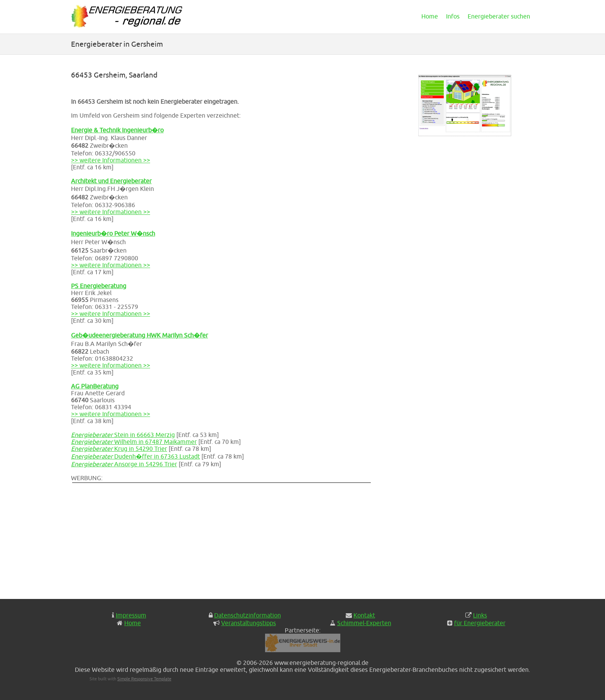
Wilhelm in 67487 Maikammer (134, 442)
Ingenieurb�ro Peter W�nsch (113, 233)
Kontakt (364, 615)
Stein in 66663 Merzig (123, 435)
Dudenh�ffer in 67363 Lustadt (135, 456)
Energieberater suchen (499, 16)
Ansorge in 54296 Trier (124, 464)
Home (430, 16)
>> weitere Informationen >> (111, 160)
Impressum (131, 615)
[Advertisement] (225, 538)
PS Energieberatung (99, 286)
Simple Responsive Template (144, 679)
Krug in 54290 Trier (119, 449)
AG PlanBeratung (95, 386)
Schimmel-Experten (364, 623)
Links (480, 615)
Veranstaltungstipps (248, 623)
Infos (453, 16)
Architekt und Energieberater (111, 181)
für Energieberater (480, 623)
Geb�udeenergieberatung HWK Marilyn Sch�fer (139, 335)
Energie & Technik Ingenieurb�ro (117, 130)
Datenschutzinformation (248, 615)
